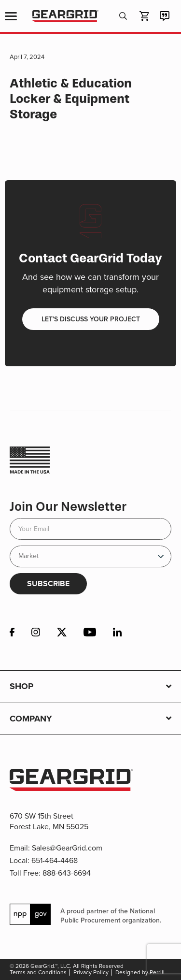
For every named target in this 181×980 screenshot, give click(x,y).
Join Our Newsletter (68, 507)
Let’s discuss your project (91, 319)
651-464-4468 (55, 860)
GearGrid (65, 16)
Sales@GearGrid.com (67, 848)
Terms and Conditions (38, 972)
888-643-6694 (67, 873)
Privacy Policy (91, 972)
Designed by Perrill (140, 972)
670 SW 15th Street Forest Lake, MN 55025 (49, 821)
